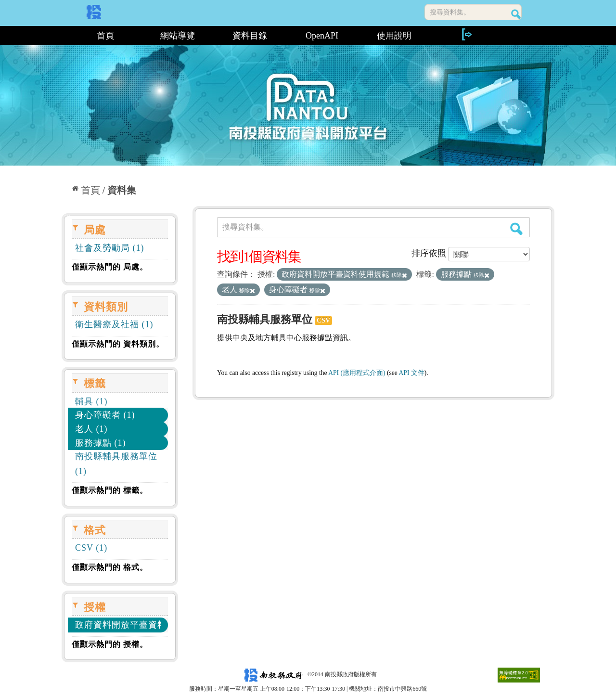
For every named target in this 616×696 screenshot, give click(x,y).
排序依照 (429, 253)
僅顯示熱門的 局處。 (110, 267)
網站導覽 (178, 36)
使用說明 (394, 36)
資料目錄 (250, 36)
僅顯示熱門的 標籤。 (110, 490)
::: (65, 36)
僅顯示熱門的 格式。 (110, 567)
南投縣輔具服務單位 (265, 319)
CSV (323, 320)
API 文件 (412, 373)
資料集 (122, 190)
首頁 (105, 36)
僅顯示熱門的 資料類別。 (118, 344)
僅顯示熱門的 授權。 (110, 644)
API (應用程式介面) (357, 373)
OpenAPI (322, 36)
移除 (399, 275)
